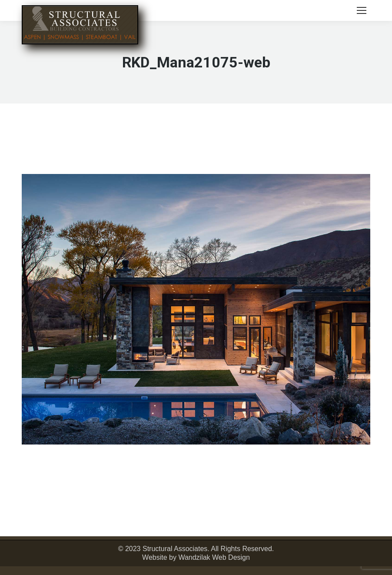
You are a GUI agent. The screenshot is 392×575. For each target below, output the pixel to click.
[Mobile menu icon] (362, 10)
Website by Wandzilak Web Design (196, 557)
